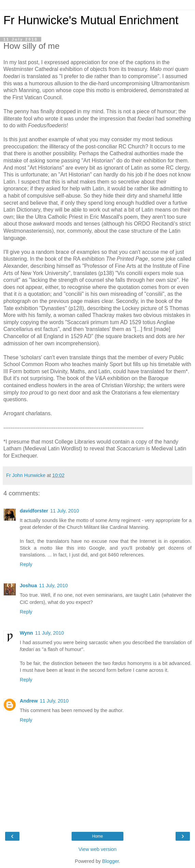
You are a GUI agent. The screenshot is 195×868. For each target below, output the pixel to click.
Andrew (29, 701)
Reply (26, 564)
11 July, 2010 (65, 511)
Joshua (28, 585)
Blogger (111, 861)
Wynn (26, 633)
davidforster (34, 511)
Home (97, 836)
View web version (97, 849)
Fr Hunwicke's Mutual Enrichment (91, 20)
